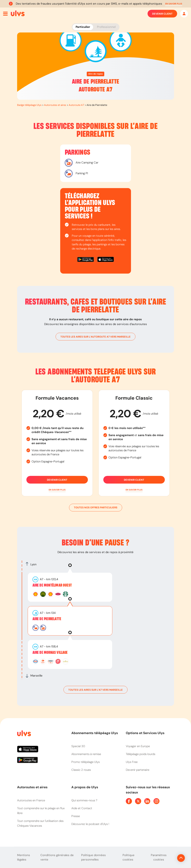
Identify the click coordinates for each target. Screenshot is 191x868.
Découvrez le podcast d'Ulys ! (90, 824)
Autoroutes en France (31, 800)
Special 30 (78, 746)
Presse (76, 816)
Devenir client (162, 14)
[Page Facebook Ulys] (129, 801)
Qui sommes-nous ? (84, 800)
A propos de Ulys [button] (85, 787)
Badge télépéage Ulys (29, 105)
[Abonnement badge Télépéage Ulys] (18, 13)
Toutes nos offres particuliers (96, 508)
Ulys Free (132, 762)
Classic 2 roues (81, 770)
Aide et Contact (82, 808)
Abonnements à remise (86, 754)
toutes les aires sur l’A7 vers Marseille (95, 690)
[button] (174, 4)
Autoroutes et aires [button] (32, 787)
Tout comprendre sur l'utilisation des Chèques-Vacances (40, 823)
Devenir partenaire (138, 770)
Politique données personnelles (93, 857)
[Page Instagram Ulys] (157, 801)
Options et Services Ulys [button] (145, 733)
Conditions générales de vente (57, 857)
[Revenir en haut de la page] (168, 858)
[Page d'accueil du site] (24, 734)
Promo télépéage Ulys (85, 762)
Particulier (83, 27)
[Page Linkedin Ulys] (147, 801)
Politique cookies (128, 857)
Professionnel (106, 27)
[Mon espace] (184, 14)
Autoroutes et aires (55, 105)
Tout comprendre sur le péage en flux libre (41, 811)
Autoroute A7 (76, 105)
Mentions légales (24, 857)
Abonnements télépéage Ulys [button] (95, 733)
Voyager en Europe (138, 746)
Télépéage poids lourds (141, 754)
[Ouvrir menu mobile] (5, 14)
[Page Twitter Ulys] (138, 801)
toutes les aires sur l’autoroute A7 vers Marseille (95, 337)
